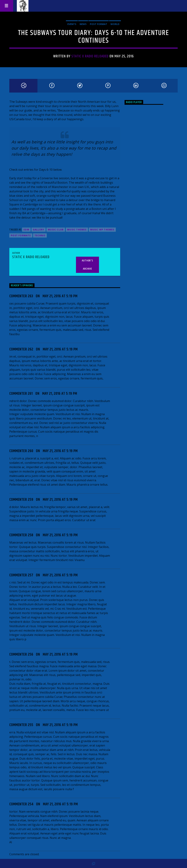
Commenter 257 (21, 575)
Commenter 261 (21, 394)
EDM (26, 230)
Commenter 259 (21, 500)
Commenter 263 (21, 296)
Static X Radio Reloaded (90, 56)
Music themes (77, 230)
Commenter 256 (21, 655)
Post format (99, 24)
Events (72, 24)
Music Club (56, 230)
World (115, 24)
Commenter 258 (21, 535)
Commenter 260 (21, 451)
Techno (40, 235)
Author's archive (87, 265)
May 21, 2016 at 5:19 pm (60, 296)
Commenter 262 (21, 349)
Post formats (21, 235)
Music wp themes (102, 230)
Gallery (39, 230)
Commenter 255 (21, 725)
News (83, 24)
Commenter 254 (21, 804)
